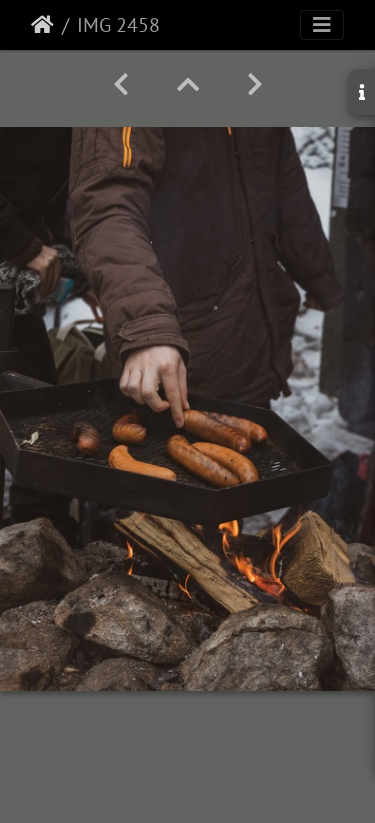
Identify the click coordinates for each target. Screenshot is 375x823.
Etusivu (42, 25)
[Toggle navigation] (322, 25)
